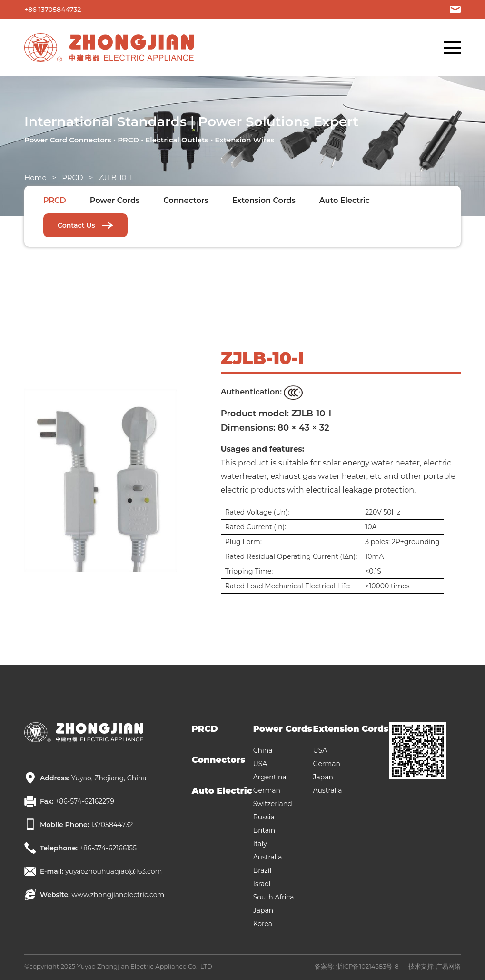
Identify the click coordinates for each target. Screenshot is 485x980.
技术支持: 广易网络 (435, 966)
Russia (264, 817)
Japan (263, 910)
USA (260, 764)
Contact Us (85, 225)
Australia (268, 857)
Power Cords (115, 200)
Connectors (186, 200)
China (263, 750)
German (267, 790)
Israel (262, 884)
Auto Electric (345, 200)
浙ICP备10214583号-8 (367, 966)
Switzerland (273, 804)
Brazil (262, 870)
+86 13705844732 (53, 10)
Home (35, 177)
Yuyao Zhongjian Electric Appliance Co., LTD (145, 966)
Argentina (270, 777)
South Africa (274, 897)
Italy (260, 844)
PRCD (73, 177)
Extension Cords (264, 200)
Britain (264, 830)
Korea (263, 924)
